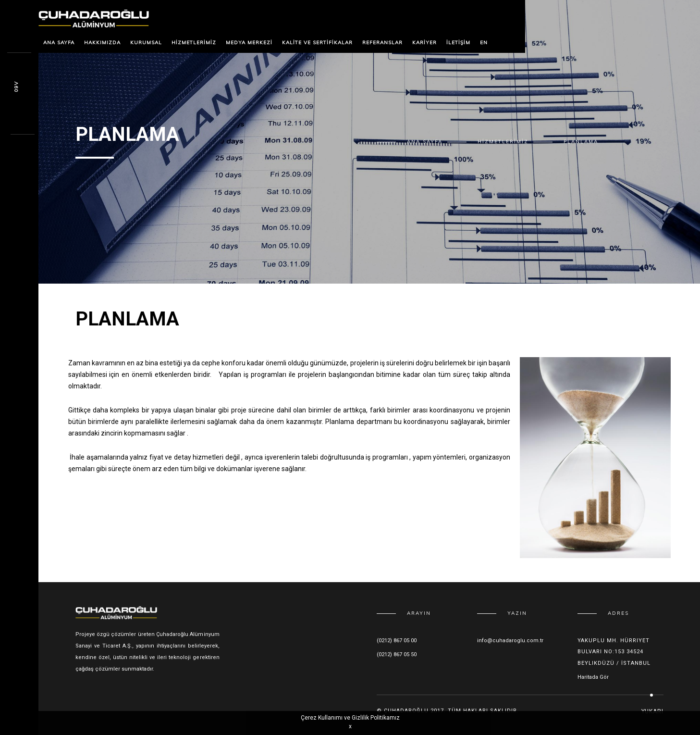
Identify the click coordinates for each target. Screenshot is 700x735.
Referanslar (382, 43)
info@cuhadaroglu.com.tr (510, 641)
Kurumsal (146, 43)
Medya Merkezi (249, 43)
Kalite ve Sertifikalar (317, 43)
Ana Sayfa (59, 43)
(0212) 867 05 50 (397, 654)
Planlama (581, 142)
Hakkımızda (102, 43)
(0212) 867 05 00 (397, 641)
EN (484, 43)
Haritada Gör (593, 677)
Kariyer (424, 43)
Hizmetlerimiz (194, 43)
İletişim (458, 43)
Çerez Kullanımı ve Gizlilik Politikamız (350, 718)
